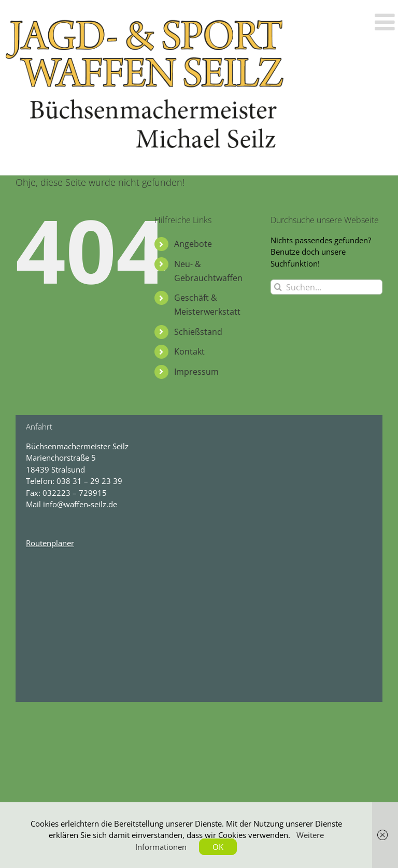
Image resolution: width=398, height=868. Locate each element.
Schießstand (198, 332)
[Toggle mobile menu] (386, 22)
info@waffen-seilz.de (80, 504)
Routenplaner (50, 543)
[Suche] (278, 287)
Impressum (196, 372)
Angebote (193, 244)
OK (218, 847)
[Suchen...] (326, 287)
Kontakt (189, 351)
